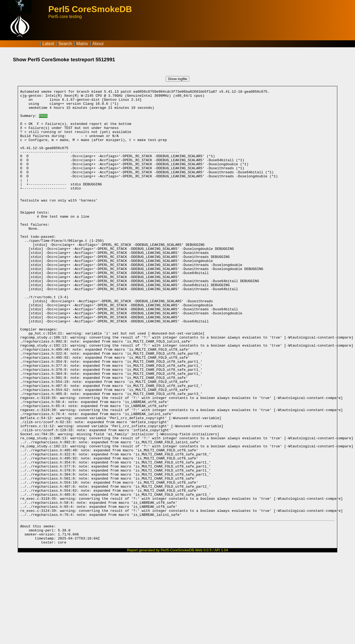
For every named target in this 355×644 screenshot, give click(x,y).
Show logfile (177, 79)
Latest (48, 44)
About (98, 44)
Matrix (82, 44)
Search (65, 44)
